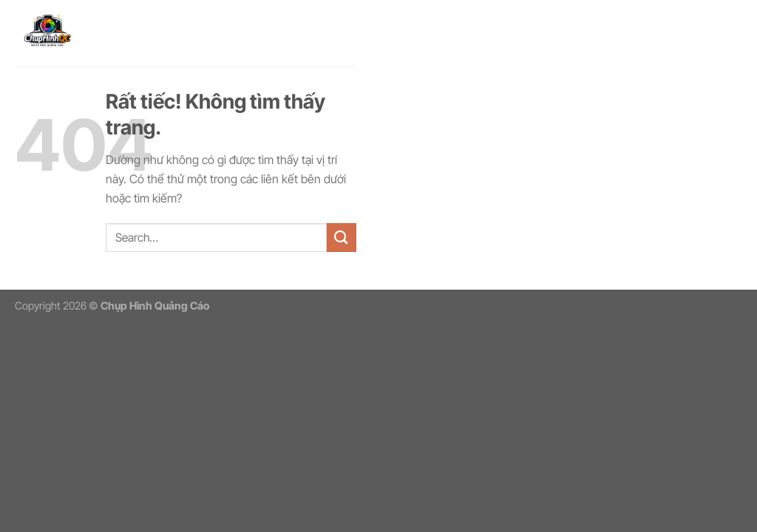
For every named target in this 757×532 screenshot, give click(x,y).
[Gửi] (342, 238)
